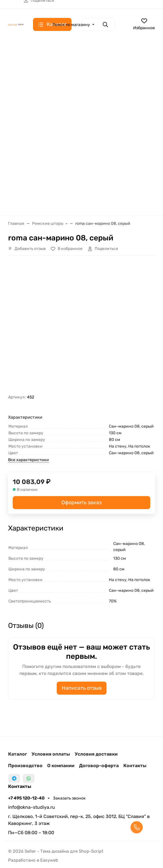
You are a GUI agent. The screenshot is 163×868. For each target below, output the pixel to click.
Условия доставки (96, 754)
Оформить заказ (81, 502)
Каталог (18, 754)
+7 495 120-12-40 (27, 798)
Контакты (135, 766)
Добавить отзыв (30, 249)
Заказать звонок (69, 798)
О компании (61, 766)
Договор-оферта (99, 766)
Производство (25, 766)
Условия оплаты (51, 754)
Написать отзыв (82, 688)
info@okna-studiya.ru (32, 807)
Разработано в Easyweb (33, 860)
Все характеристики (29, 460)
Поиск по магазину (71, 25)
